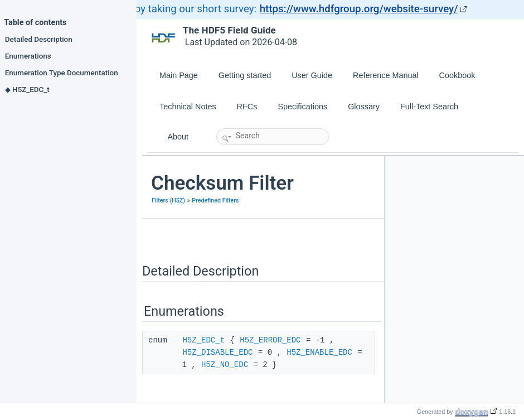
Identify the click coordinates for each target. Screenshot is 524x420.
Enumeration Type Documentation (62, 73)
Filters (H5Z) (168, 201)
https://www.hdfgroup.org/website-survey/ (359, 9)
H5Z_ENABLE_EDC (319, 353)
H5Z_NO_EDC (225, 365)
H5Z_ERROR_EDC (270, 340)
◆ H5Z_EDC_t (27, 89)
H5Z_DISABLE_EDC (217, 353)
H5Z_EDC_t (203, 340)
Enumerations (28, 56)
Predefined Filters (215, 201)
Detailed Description (39, 39)
